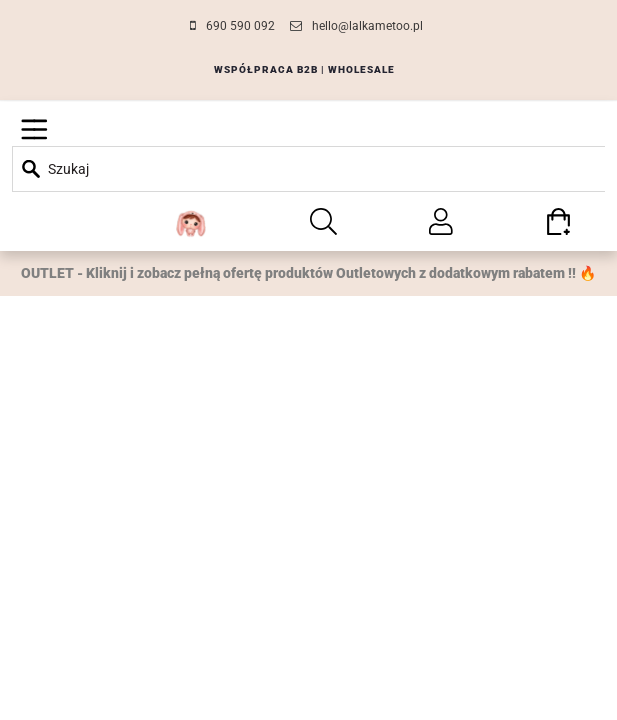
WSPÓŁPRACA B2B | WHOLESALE (304, 69)
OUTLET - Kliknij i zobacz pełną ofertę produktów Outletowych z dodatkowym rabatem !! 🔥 (308, 273)
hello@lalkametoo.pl (367, 26)
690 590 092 (240, 26)
